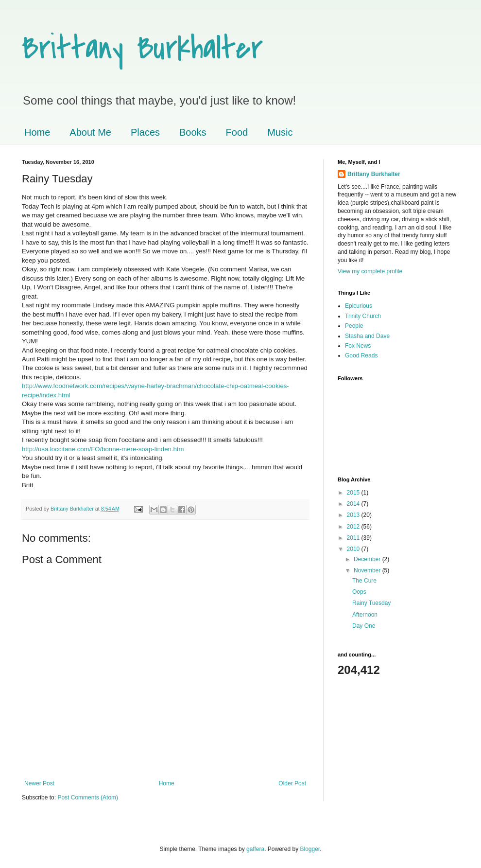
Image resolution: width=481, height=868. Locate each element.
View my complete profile (370, 271)
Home (37, 132)
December (368, 559)
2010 (354, 549)
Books (193, 132)
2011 (354, 538)
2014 (354, 504)
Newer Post (39, 783)
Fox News (358, 346)
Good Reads (361, 355)
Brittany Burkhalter (142, 48)
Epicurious (359, 306)
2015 (354, 493)
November (368, 570)
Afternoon (365, 615)
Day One (364, 626)
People (354, 326)
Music (280, 132)
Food (237, 132)
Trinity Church (363, 316)
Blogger (310, 849)
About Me (90, 132)
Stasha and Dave (367, 336)
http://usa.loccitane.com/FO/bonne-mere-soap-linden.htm (103, 449)
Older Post (292, 783)
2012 (354, 527)
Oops (359, 592)
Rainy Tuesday (371, 603)
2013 (354, 515)
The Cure (364, 581)
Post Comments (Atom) (88, 797)
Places (145, 132)
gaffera (255, 849)
